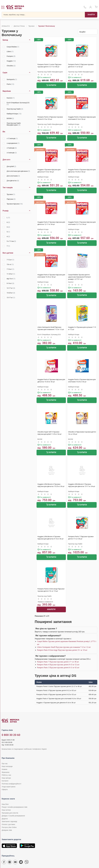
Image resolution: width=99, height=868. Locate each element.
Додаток (5, 819)
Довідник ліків (7, 830)
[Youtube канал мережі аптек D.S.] (15, 863)
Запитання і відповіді (9, 821)
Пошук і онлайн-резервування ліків (14, 807)
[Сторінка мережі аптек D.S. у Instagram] (10, 863)
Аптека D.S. (6, 26)
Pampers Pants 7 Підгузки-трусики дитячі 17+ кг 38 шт (58, 662)
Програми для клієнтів (10, 813)
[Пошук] (91, 15)
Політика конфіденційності (11, 784)
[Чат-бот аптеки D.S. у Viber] (27, 863)
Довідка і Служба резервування (13, 816)
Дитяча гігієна (19, 26)
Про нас (5, 764)
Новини (4, 769)
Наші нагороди (7, 766)
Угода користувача (8, 787)
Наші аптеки (6, 810)
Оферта (5, 789)
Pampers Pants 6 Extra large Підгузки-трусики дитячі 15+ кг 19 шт (62, 650)
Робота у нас (6, 775)
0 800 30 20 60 (11, 735)
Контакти (5, 781)
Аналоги (51, 609)
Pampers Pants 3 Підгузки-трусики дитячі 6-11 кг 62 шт (58, 668)
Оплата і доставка (8, 824)
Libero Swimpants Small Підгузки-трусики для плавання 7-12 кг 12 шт (64, 647)
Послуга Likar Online (9, 827)
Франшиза (5, 772)
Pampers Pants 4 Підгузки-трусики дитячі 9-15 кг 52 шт (58, 665)
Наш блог (5, 804)
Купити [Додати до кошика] (51, 85)
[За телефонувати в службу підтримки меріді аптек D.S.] (85, 8)
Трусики (31, 26)
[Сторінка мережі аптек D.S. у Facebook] (4, 863)
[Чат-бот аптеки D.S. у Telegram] (21, 863)
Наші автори (6, 778)
